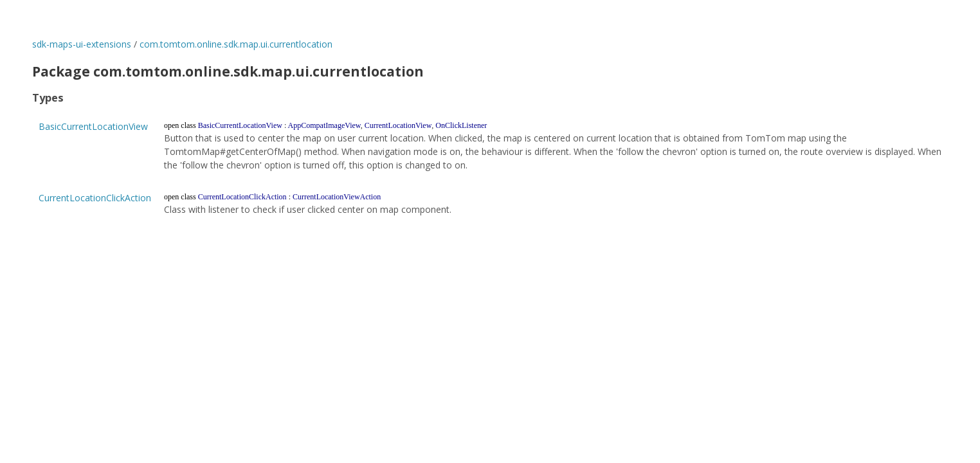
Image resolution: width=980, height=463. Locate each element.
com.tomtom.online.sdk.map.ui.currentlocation (236, 44)
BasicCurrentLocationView (93, 126)
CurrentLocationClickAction (95, 198)
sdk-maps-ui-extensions (82, 44)
